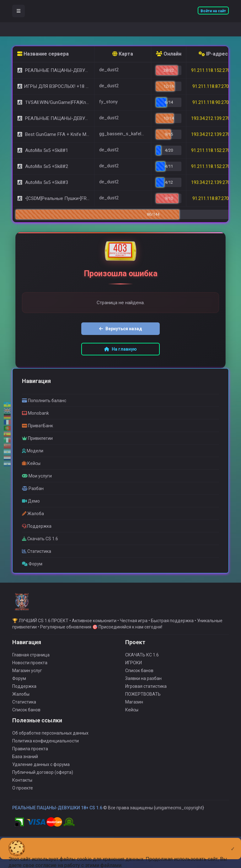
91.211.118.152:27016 (213, 150)
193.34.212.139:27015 (213, 118)
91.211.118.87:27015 (213, 86)
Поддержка (24, 702)
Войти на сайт (213, 11)
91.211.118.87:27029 (213, 198)
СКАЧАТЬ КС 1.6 (142, 671)
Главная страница (31, 671)
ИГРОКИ (134, 679)
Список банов (26, 726)
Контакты (22, 796)
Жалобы (21, 710)
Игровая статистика (146, 702)
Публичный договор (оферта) (43, 788)
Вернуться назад (121, 329)
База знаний (25, 773)
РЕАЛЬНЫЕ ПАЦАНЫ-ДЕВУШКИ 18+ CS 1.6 (57, 824)
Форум (19, 694)
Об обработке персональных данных (50, 749)
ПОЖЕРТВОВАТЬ (143, 710)
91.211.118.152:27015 (213, 70)
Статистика (24, 718)
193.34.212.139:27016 (213, 134)
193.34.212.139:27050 (213, 182)
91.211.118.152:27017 (213, 166)
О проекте (23, 804)
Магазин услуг (27, 687)
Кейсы (132, 726)
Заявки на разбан (143, 694)
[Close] (233, 844)
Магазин (134, 718)
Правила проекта (30, 765)
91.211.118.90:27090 (213, 102)
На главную (120, 349)
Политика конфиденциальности (46, 757)
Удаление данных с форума (41, 780)
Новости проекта (30, 679)
